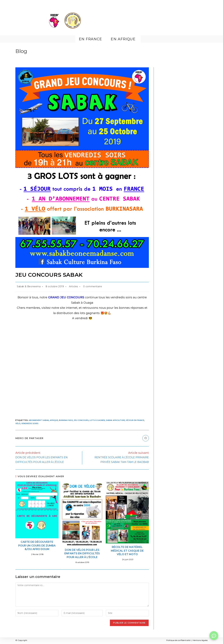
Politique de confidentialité (178, 640)
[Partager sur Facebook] (146, 438)
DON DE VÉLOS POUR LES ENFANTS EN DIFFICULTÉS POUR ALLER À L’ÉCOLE (82, 554)
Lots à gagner (97, 420)
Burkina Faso (66, 420)
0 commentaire (93, 286)
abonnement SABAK (39, 420)
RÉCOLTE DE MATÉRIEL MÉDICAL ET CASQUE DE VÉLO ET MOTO (127, 551)
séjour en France (135, 420)
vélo (18, 423)
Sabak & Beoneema (29, 286)
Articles (74, 286)
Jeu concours (81, 420)
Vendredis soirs (30, 423)
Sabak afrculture (115, 420)
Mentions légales (200, 640)
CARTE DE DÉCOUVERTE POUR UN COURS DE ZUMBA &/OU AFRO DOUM (37, 546)
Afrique (54, 420)
